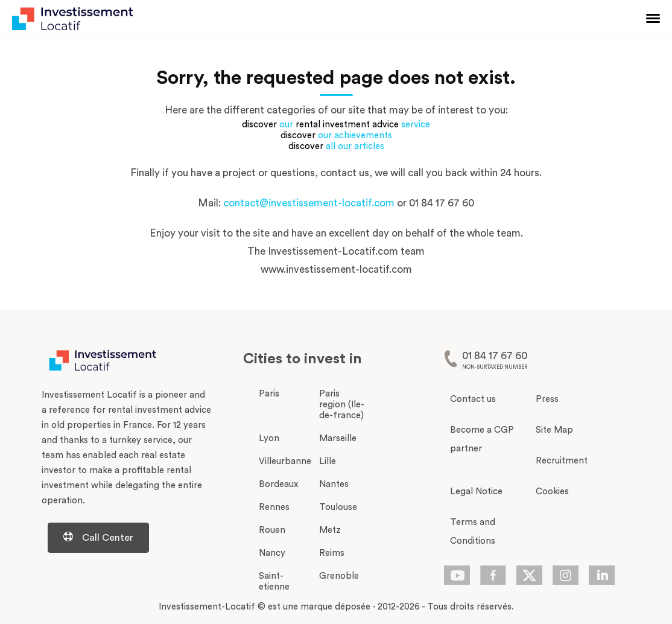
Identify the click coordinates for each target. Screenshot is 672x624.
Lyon (269, 438)
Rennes (274, 507)
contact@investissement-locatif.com (309, 203)
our (286, 125)
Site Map (554, 430)
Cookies (552, 492)
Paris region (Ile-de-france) (342, 405)
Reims (332, 553)
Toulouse (338, 507)
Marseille (338, 438)
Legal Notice (476, 492)
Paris (269, 394)
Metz (330, 530)
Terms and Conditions (473, 532)
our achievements (355, 135)
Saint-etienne (274, 581)
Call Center (98, 537)
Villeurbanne (285, 461)
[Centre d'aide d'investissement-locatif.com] (127, 538)
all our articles (355, 146)
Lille (328, 461)
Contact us (473, 399)
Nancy (272, 553)
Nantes (334, 484)
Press (547, 399)
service (416, 125)
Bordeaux (278, 484)
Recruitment (562, 461)
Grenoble (339, 576)
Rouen (272, 530)
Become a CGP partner (482, 439)
